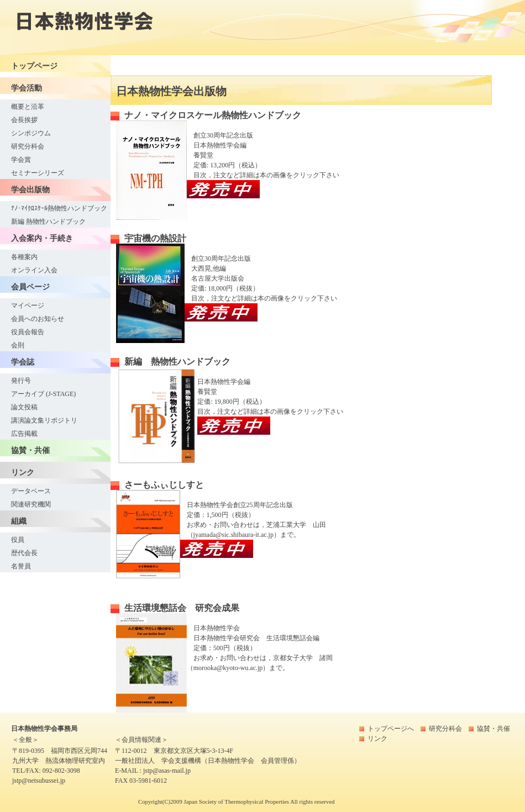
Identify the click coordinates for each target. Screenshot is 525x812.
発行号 (21, 381)
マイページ (28, 305)
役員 (18, 540)
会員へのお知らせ (38, 319)
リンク (23, 472)
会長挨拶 (24, 120)
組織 (19, 521)
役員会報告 (28, 332)
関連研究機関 (31, 504)
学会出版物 (30, 189)
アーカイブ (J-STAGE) (43, 394)
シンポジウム (31, 133)
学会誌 (23, 362)
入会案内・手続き (42, 238)
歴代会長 (24, 553)
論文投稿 (24, 407)
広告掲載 (24, 434)
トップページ (34, 66)
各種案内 (24, 257)
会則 (18, 345)
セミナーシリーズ (38, 173)
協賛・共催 (30, 450)
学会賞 (21, 160)
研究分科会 (28, 146)
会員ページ (30, 287)
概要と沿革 (28, 107)
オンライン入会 (34, 270)
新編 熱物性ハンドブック (48, 222)
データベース (31, 491)
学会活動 (27, 88)
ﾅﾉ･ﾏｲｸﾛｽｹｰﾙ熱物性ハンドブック (59, 208)
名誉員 (21, 566)
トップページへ (391, 729)
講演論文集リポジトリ (44, 420)
